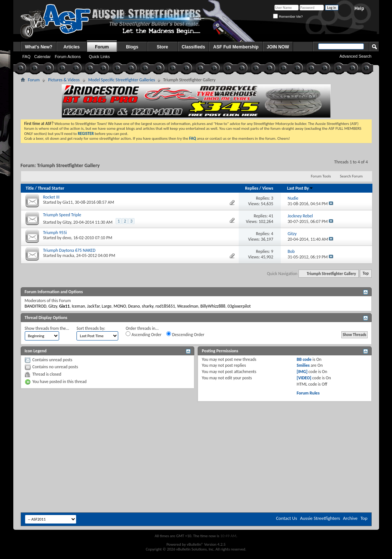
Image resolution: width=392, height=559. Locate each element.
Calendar (43, 57)
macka (68, 255)
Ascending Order (144, 334)
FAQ (27, 57)
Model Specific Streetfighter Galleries (122, 80)
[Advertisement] (196, 424)
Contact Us (287, 518)
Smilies (303, 365)
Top (366, 274)
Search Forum (351, 176)
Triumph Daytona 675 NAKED (69, 250)
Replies (252, 188)
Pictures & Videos (64, 80)
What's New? (39, 47)
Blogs (132, 47)
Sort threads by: (91, 328)
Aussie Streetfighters (320, 518)
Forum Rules (308, 393)
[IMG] (302, 372)
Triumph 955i (55, 233)
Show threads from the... (47, 328)
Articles (72, 47)
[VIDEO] (304, 378)
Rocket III (51, 197)
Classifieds (193, 47)
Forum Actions (68, 57)
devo (67, 238)
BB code (304, 359)
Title (30, 188)
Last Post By (300, 188)
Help (359, 9)
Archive (350, 518)
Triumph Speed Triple (62, 215)
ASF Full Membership (236, 47)
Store (162, 47)
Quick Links (99, 57)
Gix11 (68, 202)
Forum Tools (321, 176)
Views (268, 188)
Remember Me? (288, 17)
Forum (102, 47)
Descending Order (185, 334)
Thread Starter (51, 188)
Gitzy (67, 222)
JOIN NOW (278, 47)
